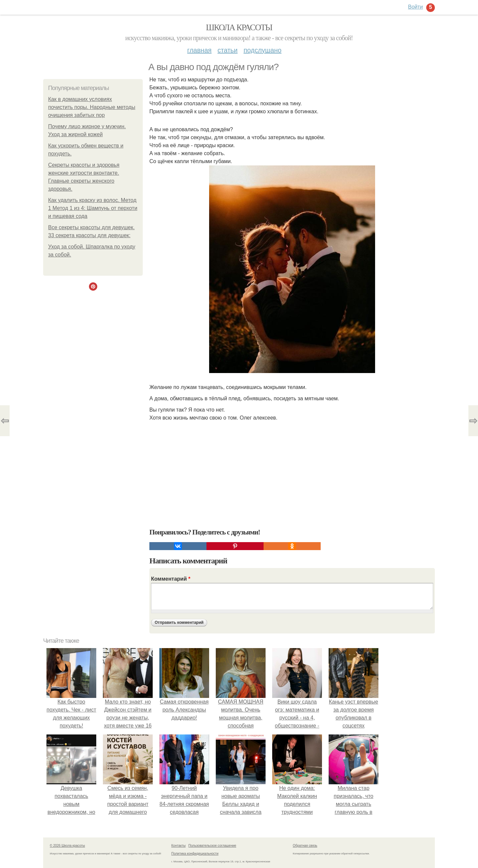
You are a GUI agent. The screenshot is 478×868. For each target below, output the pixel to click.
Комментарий (171, 579)
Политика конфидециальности (195, 854)
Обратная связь (305, 846)
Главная (199, 50)
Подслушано (263, 50)
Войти (415, 7)
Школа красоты (239, 27)
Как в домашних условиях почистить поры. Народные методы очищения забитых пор (92, 107)
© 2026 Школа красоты (67, 846)
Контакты (178, 846)
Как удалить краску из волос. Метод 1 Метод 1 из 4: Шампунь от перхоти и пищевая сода (93, 208)
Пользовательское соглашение (212, 846)
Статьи (227, 50)
